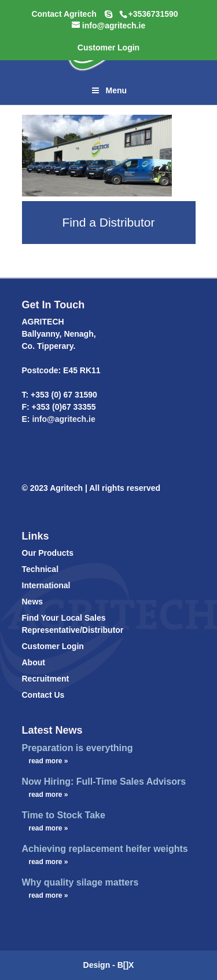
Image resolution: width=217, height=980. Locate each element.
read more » (49, 761)
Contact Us (43, 695)
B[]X (126, 965)
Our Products (48, 553)
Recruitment (46, 679)
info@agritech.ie (63, 419)
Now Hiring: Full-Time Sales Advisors (104, 782)
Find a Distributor (109, 222)
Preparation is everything (78, 748)
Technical (41, 569)
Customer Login (53, 646)
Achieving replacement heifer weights (105, 849)
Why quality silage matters (80, 882)
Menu (108, 90)
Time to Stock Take (64, 815)
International (46, 585)
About (34, 662)
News (33, 602)
